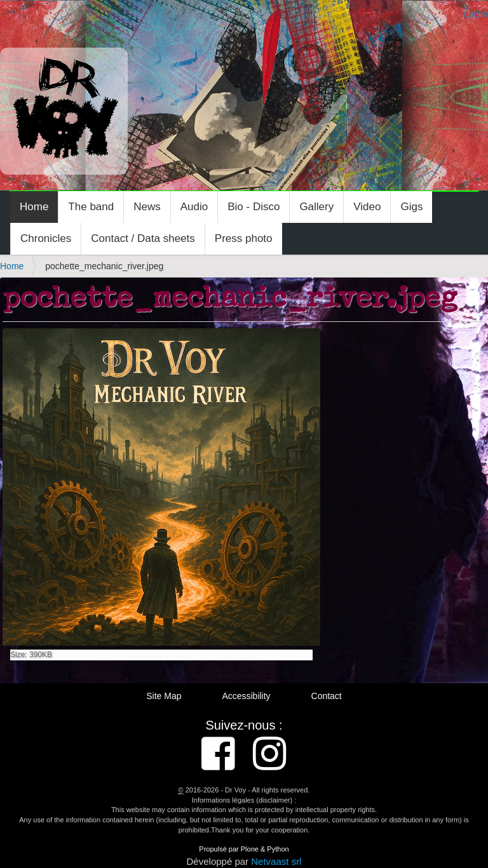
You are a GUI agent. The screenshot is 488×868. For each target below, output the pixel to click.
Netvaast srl (276, 861)
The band (91, 207)
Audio (194, 207)
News (147, 207)
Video (367, 207)
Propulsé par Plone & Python (244, 849)
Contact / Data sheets (143, 238)
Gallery (316, 207)
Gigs (411, 207)
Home (34, 207)
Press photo (244, 238)
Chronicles (46, 238)
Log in (476, 14)
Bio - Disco (254, 207)
